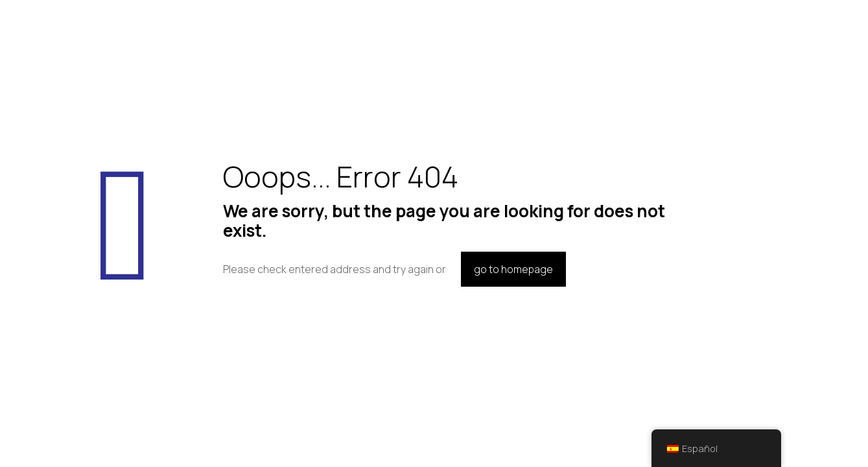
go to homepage (513, 269)
